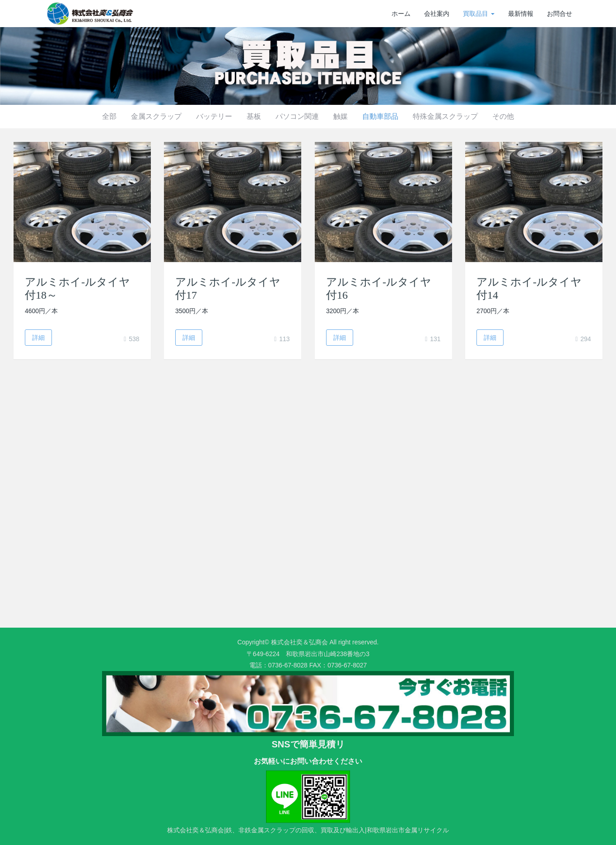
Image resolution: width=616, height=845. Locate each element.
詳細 (38, 338)
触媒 (341, 116)
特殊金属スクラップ (445, 116)
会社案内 (437, 14)
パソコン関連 (297, 116)
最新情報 (521, 14)
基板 (254, 116)
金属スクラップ (156, 116)
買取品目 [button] (479, 14)
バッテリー (214, 116)
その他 (503, 116)
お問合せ (560, 14)
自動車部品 (380, 116)
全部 (109, 116)
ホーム (401, 14)
